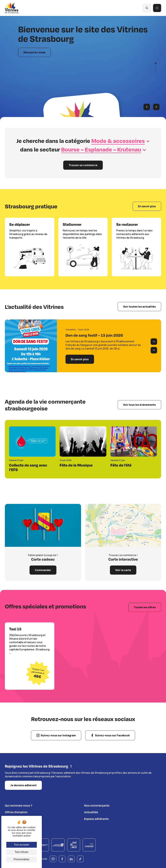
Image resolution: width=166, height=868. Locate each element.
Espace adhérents (96, 818)
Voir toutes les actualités (139, 307)
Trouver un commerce (83, 165)
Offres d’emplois (16, 812)
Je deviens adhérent (23, 785)
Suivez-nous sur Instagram (58, 735)
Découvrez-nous (34, 53)
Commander (43, 570)
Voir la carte (123, 570)
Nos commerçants (97, 805)
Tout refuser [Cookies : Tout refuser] (22, 852)
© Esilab (43, 858)
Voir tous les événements (139, 405)
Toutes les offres (145, 607)
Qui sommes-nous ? (19, 805)
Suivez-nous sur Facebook (112, 735)
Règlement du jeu (17, 825)
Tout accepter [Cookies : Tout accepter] (22, 845)
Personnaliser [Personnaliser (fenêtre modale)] (22, 859)
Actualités (91, 812)
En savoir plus (147, 206)
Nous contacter (15, 818)
